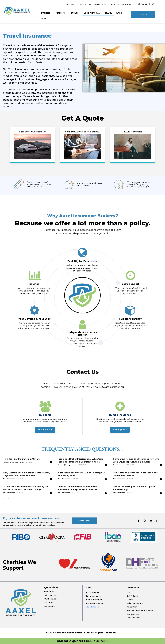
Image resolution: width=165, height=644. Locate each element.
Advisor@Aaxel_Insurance (68, 465)
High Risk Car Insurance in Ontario (22, 459)
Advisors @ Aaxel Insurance (13, 462)
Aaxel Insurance (119, 465)
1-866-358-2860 (96, 641)
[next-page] (8, 498)
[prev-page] (4, 498)
